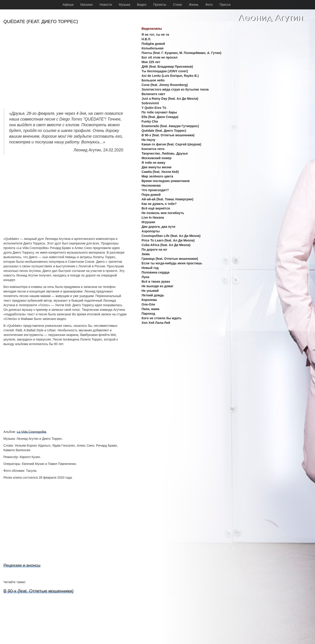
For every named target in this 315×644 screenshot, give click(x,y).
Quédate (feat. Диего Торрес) (164, 131)
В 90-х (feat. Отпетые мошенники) (38, 591)
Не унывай (150, 291)
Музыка (125, 5)
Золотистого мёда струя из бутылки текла (175, 89)
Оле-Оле (148, 304)
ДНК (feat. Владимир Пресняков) (167, 67)
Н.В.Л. (146, 39)
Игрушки (148, 222)
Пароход (148, 314)
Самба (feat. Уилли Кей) (160, 172)
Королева (149, 300)
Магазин (86, 5)
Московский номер (157, 158)
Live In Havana (153, 217)
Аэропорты (151, 231)
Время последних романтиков (166, 181)
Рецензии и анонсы (22, 565)
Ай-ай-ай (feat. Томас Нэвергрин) (167, 199)
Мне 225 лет (151, 62)
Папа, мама (151, 309)
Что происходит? (155, 190)
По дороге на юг (154, 250)
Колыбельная (153, 48)
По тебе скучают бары (159, 112)
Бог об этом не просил (160, 57)
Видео (142, 5)
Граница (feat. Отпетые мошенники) (170, 259)
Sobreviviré (150, 103)
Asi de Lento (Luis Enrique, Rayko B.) (170, 76)
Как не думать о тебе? (159, 204)
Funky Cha (150, 121)
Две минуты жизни (157, 167)
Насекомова (151, 185)
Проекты (160, 5)
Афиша (68, 5)
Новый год (150, 268)
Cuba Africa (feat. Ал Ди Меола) (166, 245)
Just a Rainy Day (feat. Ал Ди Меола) (170, 99)
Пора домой (151, 195)
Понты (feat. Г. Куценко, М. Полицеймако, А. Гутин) (182, 53)
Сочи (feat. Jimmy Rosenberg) (165, 85)
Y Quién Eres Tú (154, 108)
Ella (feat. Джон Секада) (160, 117)
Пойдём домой (153, 44)
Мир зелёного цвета (157, 176)
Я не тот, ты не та (155, 35)
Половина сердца (156, 272)
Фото (209, 5)
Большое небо (153, 80)
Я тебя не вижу (153, 163)
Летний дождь (153, 295)
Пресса (225, 5)
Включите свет (153, 94)
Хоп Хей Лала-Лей (156, 323)
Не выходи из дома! (157, 286)
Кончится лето (153, 149)
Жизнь (194, 5)
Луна (145, 277)
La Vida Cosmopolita (31, 432)
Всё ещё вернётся (156, 208)
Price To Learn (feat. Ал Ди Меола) (168, 240)
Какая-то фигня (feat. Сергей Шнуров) (171, 144)
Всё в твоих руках (156, 282)
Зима (146, 254)
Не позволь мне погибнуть (163, 213)
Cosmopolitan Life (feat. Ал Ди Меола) (171, 236)
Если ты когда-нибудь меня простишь (172, 263)
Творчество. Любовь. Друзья (165, 153)
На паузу (148, 140)
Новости (106, 5)
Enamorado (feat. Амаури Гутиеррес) (170, 126)
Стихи (177, 5)
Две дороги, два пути (159, 227)
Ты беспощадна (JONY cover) (165, 71)
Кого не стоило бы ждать (162, 318)
